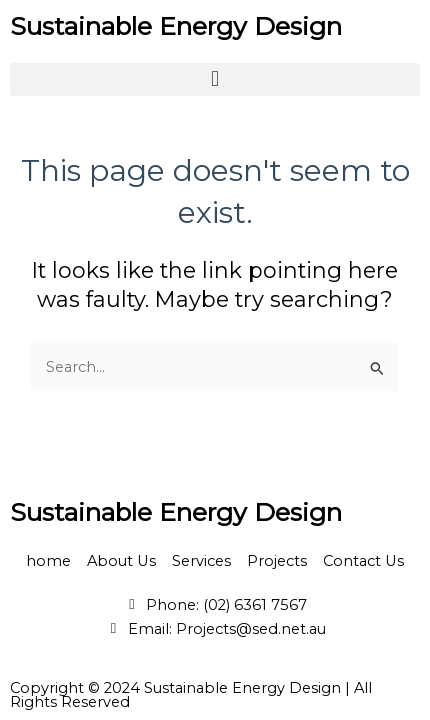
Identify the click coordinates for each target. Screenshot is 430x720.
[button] (215, 79)
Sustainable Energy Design (176, 26)
